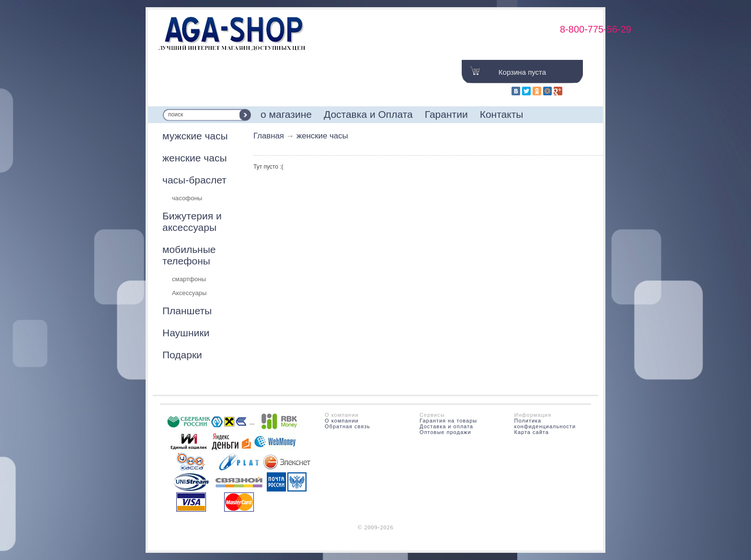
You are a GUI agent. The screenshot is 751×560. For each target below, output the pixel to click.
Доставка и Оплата (368, 114)
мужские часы (195, 136)
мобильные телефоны (189, 255)
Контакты (502, 114)
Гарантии (446, 114)
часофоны (187, 198)
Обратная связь (347, 426)
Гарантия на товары (448, 421)
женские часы (194, 158)
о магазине (286, 114)
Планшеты (187, 311)
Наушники (186, 333)
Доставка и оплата (446, 426)
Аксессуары (189, 293)
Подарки (182, 355)
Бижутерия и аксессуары (192, 222)
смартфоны (189, 279)
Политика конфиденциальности (545, 423)
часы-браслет (194, 180)
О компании (342, 421)
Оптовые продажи (445, 432)
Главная (269, 136)
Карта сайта (532, 432)
